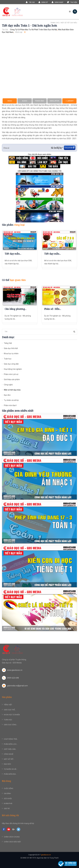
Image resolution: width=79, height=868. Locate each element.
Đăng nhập (57, 2)
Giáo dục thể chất (11, 348)
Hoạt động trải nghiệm (13, 369)
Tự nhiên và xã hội (11, 400)
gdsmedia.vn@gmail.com (15, 686)
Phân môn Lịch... (11, 744)
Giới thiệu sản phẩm (12, 379)
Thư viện (72, 2)
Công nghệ (8, 385)
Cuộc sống (9, 788)
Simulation (54, 101)
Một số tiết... (9, 759)
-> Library (69, 101)
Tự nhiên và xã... (11, 769)
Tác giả (30, 2)
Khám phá (8, 803)
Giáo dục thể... (10, 710)
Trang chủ (55, 23)
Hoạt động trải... (11, 739)
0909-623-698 (10, 678)
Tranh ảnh (40, 101)
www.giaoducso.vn (12, 670)
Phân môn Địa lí (10, 405)
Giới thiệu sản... (10, 749)
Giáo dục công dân (11, 364)
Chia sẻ (6, 148)
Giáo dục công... (11, 725)
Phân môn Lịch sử (11, 374)
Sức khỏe (8, 799)
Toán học (8, 359)
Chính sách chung (12, 837)
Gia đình (7, 793)
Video (10, 101)
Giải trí (7, 809)
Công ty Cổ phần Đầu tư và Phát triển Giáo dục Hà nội (34, 30)
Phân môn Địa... (10, 774)
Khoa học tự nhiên (11, 354)
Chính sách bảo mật (12, 842)
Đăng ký (43, 2)
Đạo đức (7, 395)
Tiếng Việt (8, 343)
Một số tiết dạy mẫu (69, 23)
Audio (25, 101)
